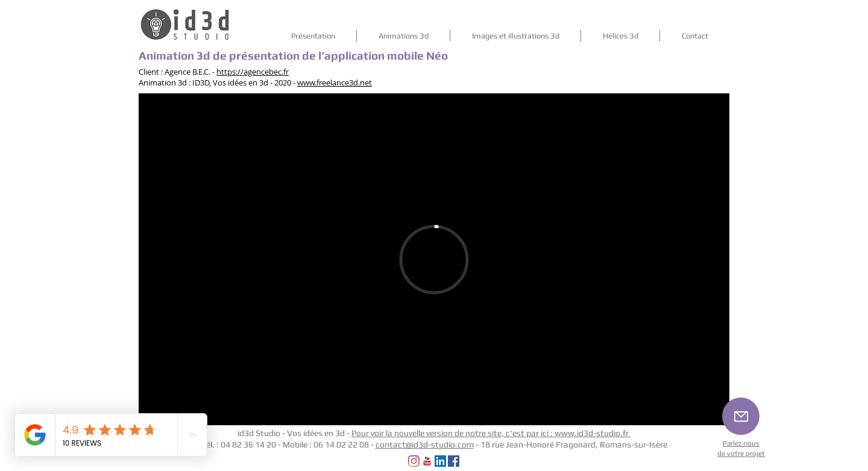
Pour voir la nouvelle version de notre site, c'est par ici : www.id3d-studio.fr (491, 433)
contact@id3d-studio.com (425, 444)
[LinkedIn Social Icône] (440, 461)
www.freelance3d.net (335, 83)
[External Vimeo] (434, 259)
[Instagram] (414, 461)
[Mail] (741, 416)
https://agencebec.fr (253, 72)
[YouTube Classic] (427, 461)
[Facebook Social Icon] (454, 461)
